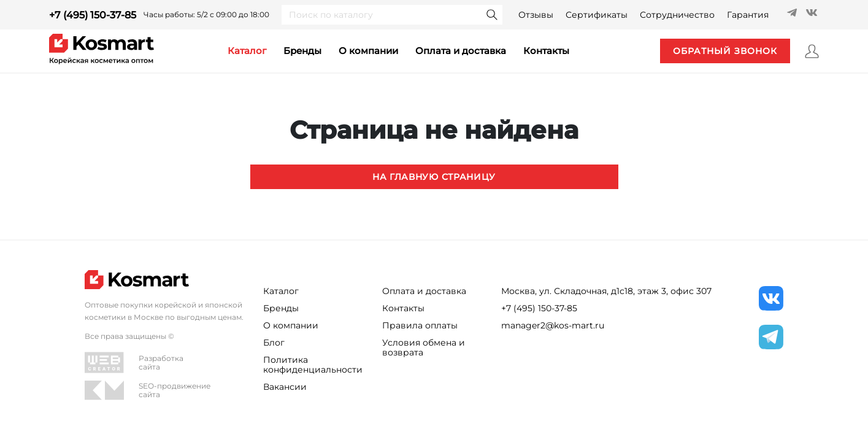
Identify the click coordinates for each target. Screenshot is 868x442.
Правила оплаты (420, 325)
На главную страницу (434, 177)
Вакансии (285, 387)
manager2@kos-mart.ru (553, 325)
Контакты (403, 308)
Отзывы (536, 15)
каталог (247, 51)
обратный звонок (725, 51)
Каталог (281, 291)
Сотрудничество (677, 15)
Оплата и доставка (461, 51)
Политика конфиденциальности (313, 365)
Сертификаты (597, 15)
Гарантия (748, 15)
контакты (546, 51)
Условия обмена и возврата (424, 347)
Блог (274, 343)
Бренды (302, 51)
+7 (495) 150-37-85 (93, 15)
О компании (368, 51)
